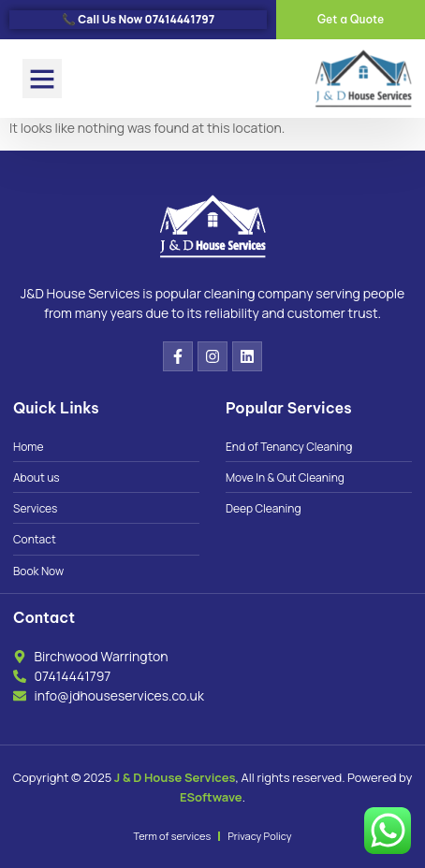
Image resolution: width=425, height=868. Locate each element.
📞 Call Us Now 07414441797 (138, 19)
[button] (42, 79)
